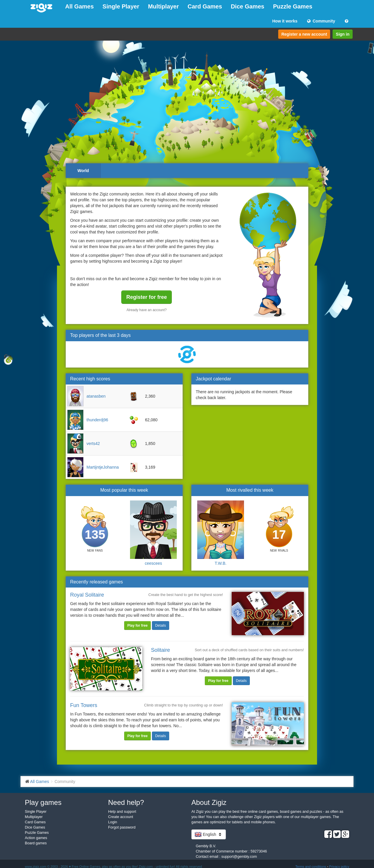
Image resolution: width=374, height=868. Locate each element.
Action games (36, 838)
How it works (285, 21)
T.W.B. (221, 563)
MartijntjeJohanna (103, 467)
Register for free (147, 297)
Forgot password (122, 827)
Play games (43, 802)
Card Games (205, 6)
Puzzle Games (293, 6)
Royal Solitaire (87, 595)
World (83, 171)
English (209, 834)
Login (113, 822)
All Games (79, 6)
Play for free (137, 626)
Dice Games (248, 6)
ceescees (153, 563)
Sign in (343, 34)
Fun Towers (84, 705)
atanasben (96, 396)
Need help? (126, 802)
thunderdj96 (97, 420)
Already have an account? (147, 310)
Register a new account (304, 34)
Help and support (122, 812)
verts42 (93, 443)
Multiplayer (163, 6)
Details (161, 626)
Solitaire (161, 650)
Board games (36, 843)
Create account (121, 817)
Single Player (121, 6)
